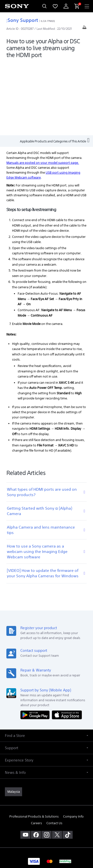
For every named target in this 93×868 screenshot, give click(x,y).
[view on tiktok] (68, 762)
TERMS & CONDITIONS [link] (46, 816)
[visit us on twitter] (57, 762)
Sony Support (22, 20)
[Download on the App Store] (67, 642)
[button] (46, 662)
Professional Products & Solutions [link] (34, 743)
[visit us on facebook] (36, 762)
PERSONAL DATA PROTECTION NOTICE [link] (46, 829)
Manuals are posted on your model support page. (43, 90)
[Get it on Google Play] (36, 642)
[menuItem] (55, 6)
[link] (13, 719)
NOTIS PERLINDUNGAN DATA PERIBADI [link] (46, 835)
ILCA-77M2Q (48, 21)
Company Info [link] (73, 743)
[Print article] (84, 29)
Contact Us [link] (54, 750)
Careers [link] (36, 750)
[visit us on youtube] (25, 762)
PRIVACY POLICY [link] (46, 822)
